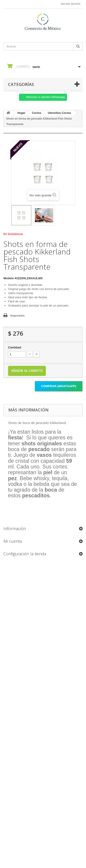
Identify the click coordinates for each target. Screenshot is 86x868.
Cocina (36, 113)
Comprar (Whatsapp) (59, 386)
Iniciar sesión (71, 4)
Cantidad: (15, 347)
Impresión (17, 316)
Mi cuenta (13, 541)
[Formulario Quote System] (43, 703)
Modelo (9, 278)
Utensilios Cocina (59, 113)
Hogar (21, 113)
